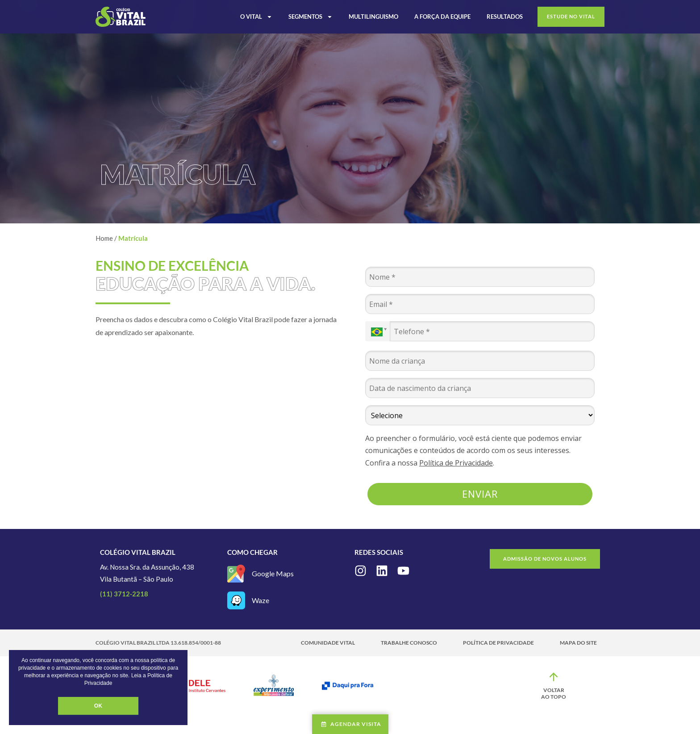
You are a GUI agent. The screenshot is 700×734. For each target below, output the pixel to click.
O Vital (256, 17)
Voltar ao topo (554, 694)
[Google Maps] (236, 574)
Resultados (505, 17)
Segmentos (310, 17)
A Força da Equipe (442, 17)
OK (98, 706)
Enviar (480, 494)
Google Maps (273, 573)
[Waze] (236, 600)
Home (104, 238)
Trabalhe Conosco (409, 643)
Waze (260, 600)
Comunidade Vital (328, 643)
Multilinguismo (373, 17)
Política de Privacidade (456, 463)
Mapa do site (578, 643)
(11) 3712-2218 (124, 594)
